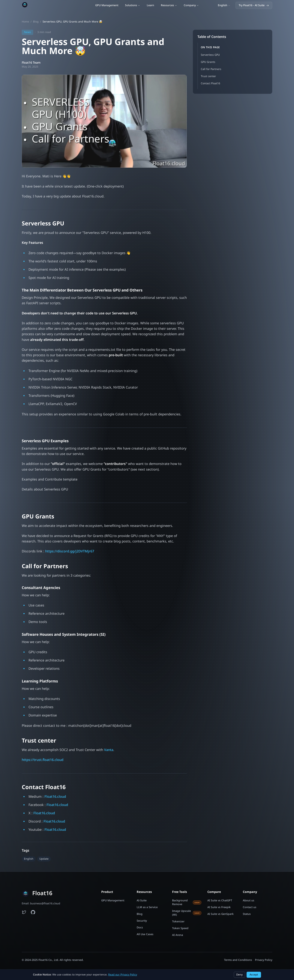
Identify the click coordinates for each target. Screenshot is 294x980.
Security (142, 921)
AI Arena (178, 935)
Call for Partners (211, 70)
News (27, 33)
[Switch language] (224, 6)
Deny (239, 975)
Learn (150, 6)
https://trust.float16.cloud (43, 761)
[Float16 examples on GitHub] (33, 912)
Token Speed (180, 928)
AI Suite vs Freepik (219, 907)
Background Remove (187, 902)
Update (44, 860)
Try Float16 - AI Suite (254, 6)
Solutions (133, 6)
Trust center (208, 77)
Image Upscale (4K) (187, 913)
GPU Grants (208, 63)
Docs (140, 928)
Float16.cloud (55, 798)
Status (247, 914)
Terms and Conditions (238, 960)
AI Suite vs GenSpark (220, 914)
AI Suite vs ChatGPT (220, 901)
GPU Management (107, 6)
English (29, 860)
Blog (36, 23)
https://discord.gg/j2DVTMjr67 (70, 553)
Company (191, 6)
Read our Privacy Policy (123, 975)
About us (249, 901)
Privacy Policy (264, 960)
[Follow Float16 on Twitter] (24, 912)
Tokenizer (178, 922)
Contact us (250, 907)
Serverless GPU (210, 56)
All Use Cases (145, 934)
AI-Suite (142, 901)
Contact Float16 (210, 85)
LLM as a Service (147, 907)
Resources (169, 6)
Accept (254, 975)
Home (25, 23)
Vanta (109, 751)
